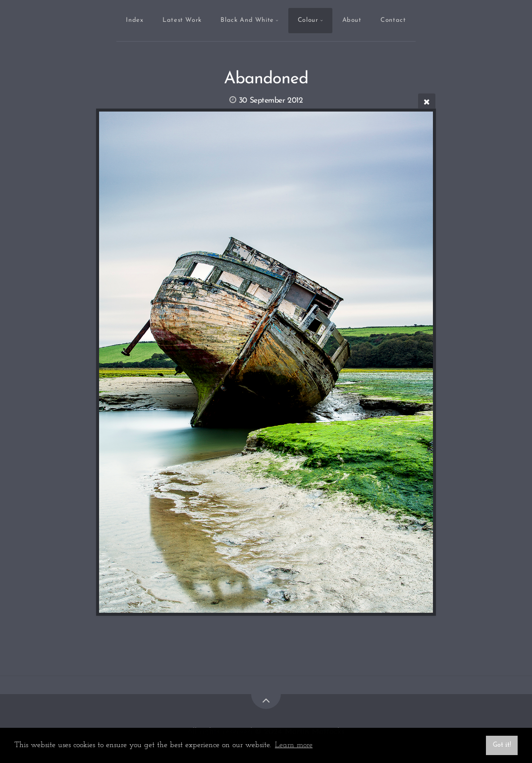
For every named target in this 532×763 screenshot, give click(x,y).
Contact (393, 20)
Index (134, 20)
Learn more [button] (294, 745)
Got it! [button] (502, 745)
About (352, 20)
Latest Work (182, 20)
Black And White (247, 20)
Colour (308, 20)
